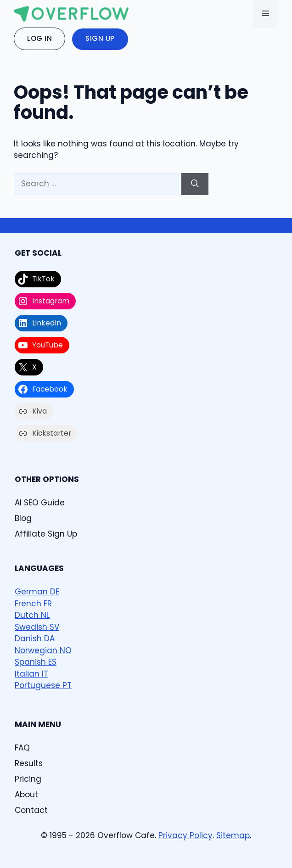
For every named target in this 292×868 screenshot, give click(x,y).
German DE (37, 592)
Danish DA (35, 638)
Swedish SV (37, 627)
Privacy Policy (185, 835)
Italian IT (31, 674)
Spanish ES (36, 662)
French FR (33, 604)
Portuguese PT (43, 685)
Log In (39, 38)
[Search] (195, 184)
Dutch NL (32, 615)
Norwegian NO (43, 650)
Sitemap (233, 835)
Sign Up (100, 38)
